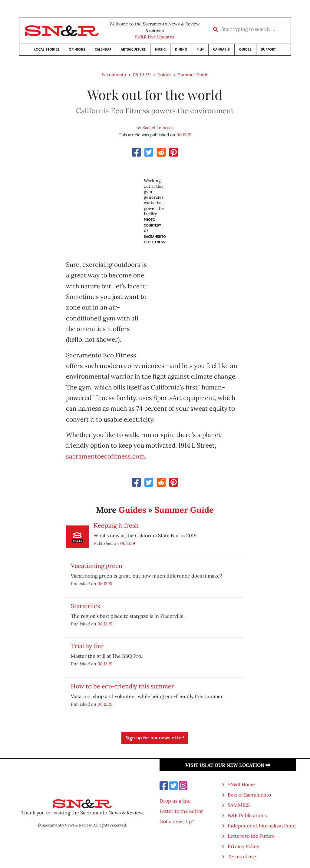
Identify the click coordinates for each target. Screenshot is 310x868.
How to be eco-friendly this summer (122, 686)
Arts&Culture (133, 50)
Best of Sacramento (249, 795)
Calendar (103, 50)
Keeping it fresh (116, 525)
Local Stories (47, 50)
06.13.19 (142, 75)
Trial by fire (87, 646)
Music (160, 50)
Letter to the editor (181, 811)
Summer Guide (193, 75)
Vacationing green (97, 566)
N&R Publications (247, 815)
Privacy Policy (243, 846)
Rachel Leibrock (158, 128)
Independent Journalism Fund (262, 826)
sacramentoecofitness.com (106, 456)
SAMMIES (239, 805)
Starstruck (86, 606)
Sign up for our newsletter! (155, 738)
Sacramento (114, 75)
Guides (245, 50)
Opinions (77, 50)
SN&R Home (241, 784)
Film (200, 50)
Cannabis (221, 50)
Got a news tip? (177, 821)
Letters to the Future (251, 836)
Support (268, 50)
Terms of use (242, 856)
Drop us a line (175, 801)
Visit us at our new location (228, 765)
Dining (181, 50)
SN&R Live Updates (155, 37)
